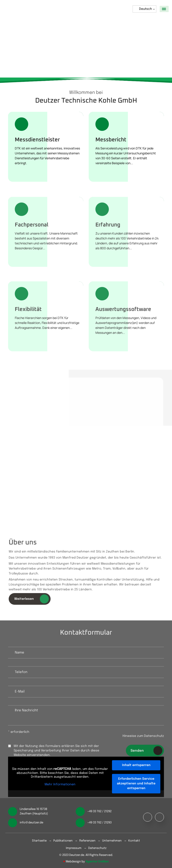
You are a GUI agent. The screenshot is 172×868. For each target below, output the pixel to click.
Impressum (74, 848)
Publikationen (63, 841)
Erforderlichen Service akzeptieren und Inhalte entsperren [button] (136, 784)
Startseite (39, 841)
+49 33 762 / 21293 (99, 823)
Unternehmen (112, 841)
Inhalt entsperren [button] (136, 765)
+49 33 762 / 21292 (99, 811)
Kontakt (134, 841)
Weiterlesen (34, 599)
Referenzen (87, 841)
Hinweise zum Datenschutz (143, 738)
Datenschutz (97, 848)
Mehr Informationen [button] (60, 784)
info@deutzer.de (31, 823)
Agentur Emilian (97, 862)
